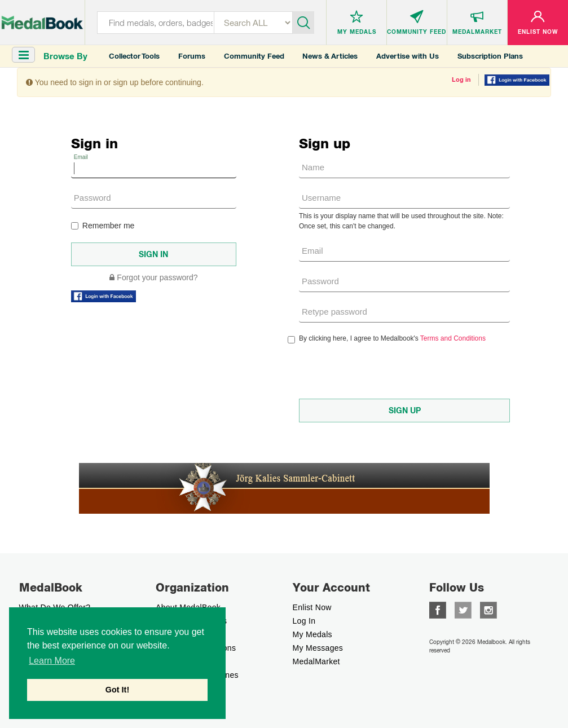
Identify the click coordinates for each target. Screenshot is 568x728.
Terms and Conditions (453, 338)
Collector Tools (134, 56)
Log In (304, 621)
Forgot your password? (153, 277)
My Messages (318, 648)
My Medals (312, 634)
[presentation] (385, 371)
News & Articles (330, 56)
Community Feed (254, 56)
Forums (192, 56)
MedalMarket (316, 661)
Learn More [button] (52, 661)
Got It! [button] (117, 690)
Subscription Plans (490, 56)
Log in (461, 80)
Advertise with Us (408, 56)
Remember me (103, 226)
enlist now (312, 607)
